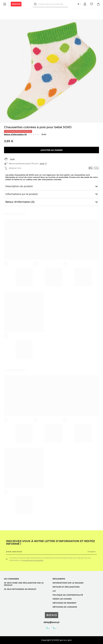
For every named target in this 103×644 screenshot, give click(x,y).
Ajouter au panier (51, 150)
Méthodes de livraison (65, 607)
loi (54, 591)
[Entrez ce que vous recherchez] (50, 4)
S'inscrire (92, 552)
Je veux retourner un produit (20, 589)
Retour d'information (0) (15, 134)
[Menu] (5, 4)
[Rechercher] (36, 4)
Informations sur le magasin (68, 583)
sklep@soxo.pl (51, 622)
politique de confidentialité (68, 595)
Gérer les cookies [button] (62, 599)
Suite (12, 159)
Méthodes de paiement (65, 603)
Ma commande (11, 579)
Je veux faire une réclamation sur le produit (24, 584)
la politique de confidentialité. (33, 560)
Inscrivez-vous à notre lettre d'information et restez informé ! (50, 542)
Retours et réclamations (66, 587)
